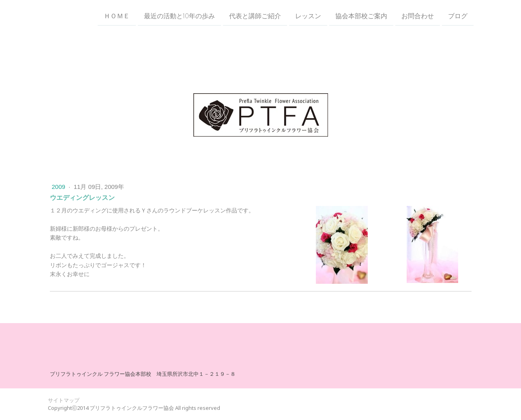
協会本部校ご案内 (361, 16)
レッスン (308, 16)
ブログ (458, 16)
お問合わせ (418, 16)
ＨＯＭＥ (117, 16)
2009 (60, 187)
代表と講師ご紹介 (255, 16)
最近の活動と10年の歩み (179, 16)
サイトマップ (64, 400)
